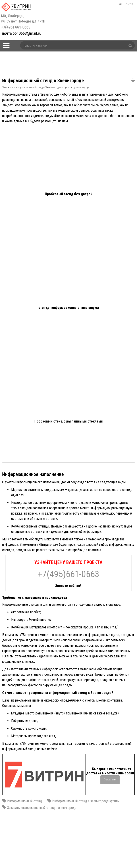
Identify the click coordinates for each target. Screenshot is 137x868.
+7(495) (68, 574)
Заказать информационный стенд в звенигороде (42, 808)
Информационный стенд (25, 801)
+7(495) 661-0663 (24, 22)
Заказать (110, 779)
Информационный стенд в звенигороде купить (86, 801)
